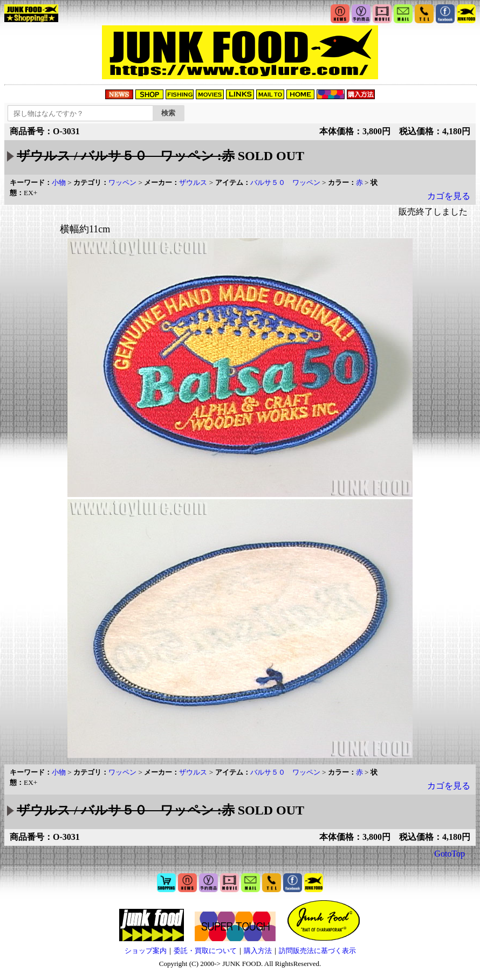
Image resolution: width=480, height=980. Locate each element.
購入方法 (258, 951)
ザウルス (193, 182)
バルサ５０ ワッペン (285, 182)
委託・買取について (205, 951)
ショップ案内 (146, 951)
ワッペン (122, 182)
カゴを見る (449, 196)
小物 (59, 182)
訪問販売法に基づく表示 (317, 951)
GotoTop (450, 854)
